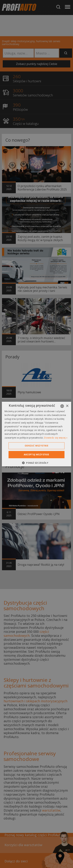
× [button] (67, 406)
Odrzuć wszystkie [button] (36, 446)
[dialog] (36, 434)
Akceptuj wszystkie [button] (36, 455)
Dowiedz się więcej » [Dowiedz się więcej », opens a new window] (56, 438)
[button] (36, 463)
